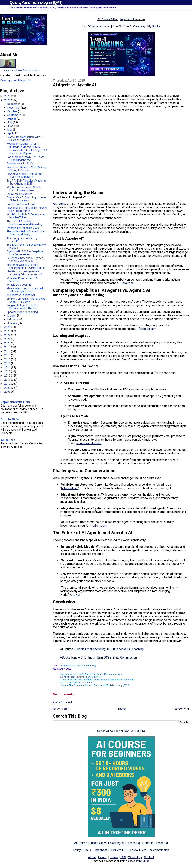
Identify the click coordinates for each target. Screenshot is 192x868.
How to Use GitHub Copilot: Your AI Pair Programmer (27, 209)
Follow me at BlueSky (19, 194)
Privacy (103, 857)
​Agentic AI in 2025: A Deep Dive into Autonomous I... (25, 253)
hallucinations (70, 488)
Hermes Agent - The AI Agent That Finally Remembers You (91, 674)
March (12, 316)
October (13, 111)
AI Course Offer (108, 19)
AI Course (81, 843)
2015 (8, 363)
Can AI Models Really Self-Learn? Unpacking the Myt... (26, 158)
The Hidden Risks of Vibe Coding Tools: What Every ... (26, 233)
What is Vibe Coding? (19, 285)
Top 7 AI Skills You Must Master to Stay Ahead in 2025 (27, 182)
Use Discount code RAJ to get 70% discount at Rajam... (27, 152)
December (14, 104)
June (11, 126)
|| (102, 649)
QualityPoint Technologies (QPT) (36, 2)
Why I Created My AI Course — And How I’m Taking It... (27, 216)
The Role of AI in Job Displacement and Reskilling (24, 223)
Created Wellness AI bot (21, 204)
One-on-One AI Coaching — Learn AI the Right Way (26, 199)
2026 (8, 96)
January (13, 323)
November (14, 108)
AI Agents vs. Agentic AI (21, 295)
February (13, 319)
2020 (8, 343)
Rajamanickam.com (132, 19)
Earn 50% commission (96, 26)
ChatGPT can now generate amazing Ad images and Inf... (25, 273)
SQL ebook (131, 850)
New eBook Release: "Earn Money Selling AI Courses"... (26, 169)
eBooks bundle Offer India (77, 658)
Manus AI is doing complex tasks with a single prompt (26, 290)
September (14, 115)
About (92, 857)
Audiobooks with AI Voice (21, 164)
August (12, 119)
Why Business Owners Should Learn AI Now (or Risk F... (24, 189)
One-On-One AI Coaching (129, 26)
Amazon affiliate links (138, 861)
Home (122, 709)
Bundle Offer (98, 843)
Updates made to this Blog (22, 312)
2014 (8, 368)
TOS (123, 857)
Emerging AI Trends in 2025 (23, 228)
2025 (8, 100)
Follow (114, 857)
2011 (8, 380)
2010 (8, 384)
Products (115, 850)
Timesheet (100, 850)
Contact (149, 857)
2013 (8, 371)
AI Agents (60, 204)
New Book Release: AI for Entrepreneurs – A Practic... (24, 145)
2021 (8, 339)
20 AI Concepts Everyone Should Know (81, 677)
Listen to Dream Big (155, 843)
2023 (8, 331)
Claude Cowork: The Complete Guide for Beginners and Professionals (97, 680)
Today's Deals (82, 850)
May (10, 130)
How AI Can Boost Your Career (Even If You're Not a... (24, 175)
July (10, 122)
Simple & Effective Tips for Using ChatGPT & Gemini (26, 300)
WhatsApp (135, 857)
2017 (8, 355)
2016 (8, 359)
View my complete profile (16, 80)
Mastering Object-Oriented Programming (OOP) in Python (26, 266)
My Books (154, 26)
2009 (8, 388)
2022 (8, 335)
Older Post (182, 709)
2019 (8, 347)
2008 (8, 392)
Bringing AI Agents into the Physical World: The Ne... (22, 307)
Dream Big (133, 843)
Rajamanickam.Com (15, 402)
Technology (90, 666)
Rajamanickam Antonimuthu (21, 70)
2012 (8, 376)
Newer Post (61, 709)
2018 (8, 351)
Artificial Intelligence (72, 666)
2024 (8, 327)
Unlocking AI (116, 843)
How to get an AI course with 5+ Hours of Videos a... (25, 138)
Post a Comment (62, 702)
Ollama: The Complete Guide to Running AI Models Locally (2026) (95, 685)
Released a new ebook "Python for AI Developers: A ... (25, 260)
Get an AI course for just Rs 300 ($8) (121, 731)
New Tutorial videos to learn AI (76, 682)
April (10, 133)
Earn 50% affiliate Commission (117, 658)
